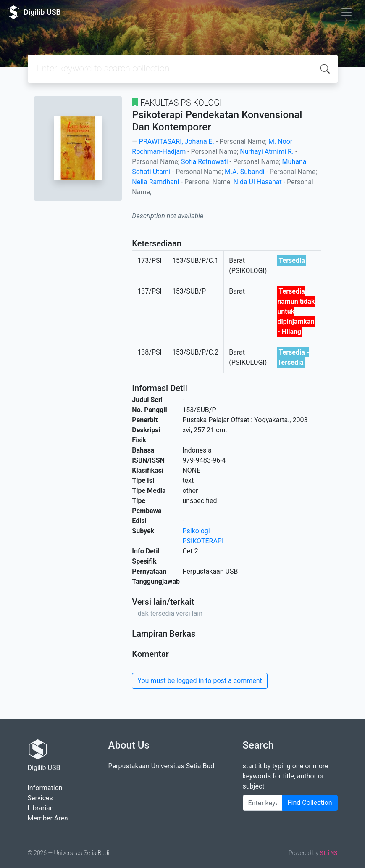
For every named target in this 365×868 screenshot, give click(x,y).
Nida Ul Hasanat (258, 182)
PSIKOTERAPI (203, 541)
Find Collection (310, 803)
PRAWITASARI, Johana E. (177, 142)
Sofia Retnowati (205, 162)
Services (40, 798)
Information (45, 788)
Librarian (41, 808)
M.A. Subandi (245, 172)
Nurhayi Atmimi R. (267, 152)
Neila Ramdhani (155, 182)
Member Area (48, 818)
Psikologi (196, 531)
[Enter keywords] (263, 803)
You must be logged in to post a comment (200, 681)
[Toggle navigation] (347, 12)
